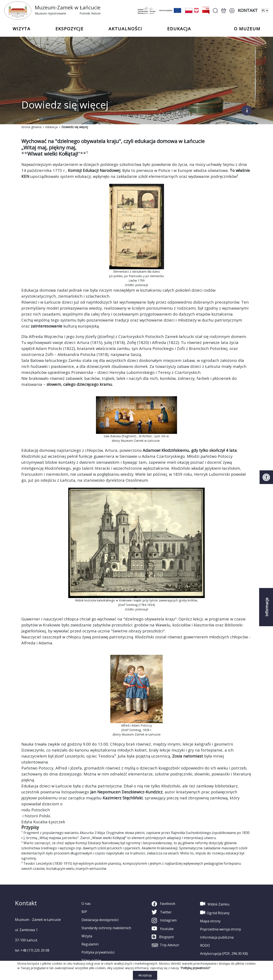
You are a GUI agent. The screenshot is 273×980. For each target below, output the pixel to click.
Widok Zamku (215, 904)
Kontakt (248, 10)
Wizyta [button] (22, 29)
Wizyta (87, 936)
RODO (205, 945)
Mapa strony (210, 921)
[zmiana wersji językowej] (265, 10)
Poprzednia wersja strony (221, 929)
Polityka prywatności (98, 952)
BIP (84, 912)
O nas (86, 904)
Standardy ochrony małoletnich (106, 928)
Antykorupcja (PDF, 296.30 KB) (224, 954)
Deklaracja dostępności (100, 920)
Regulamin (90, 944)
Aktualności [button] (125, 29)
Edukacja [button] (179, 29)
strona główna (31, 127)
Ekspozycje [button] (70, 29)
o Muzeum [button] (247, 29)
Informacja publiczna (217, 937)
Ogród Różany (215, 913)
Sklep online (91, 960)
